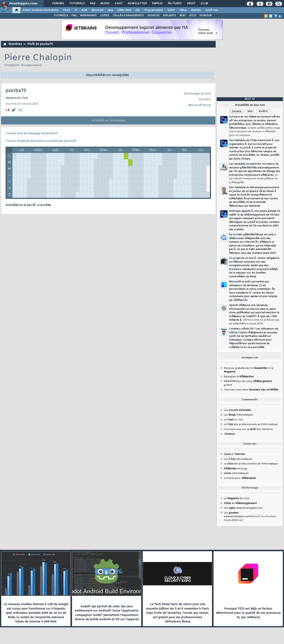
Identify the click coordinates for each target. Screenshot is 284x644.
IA (76, 10)
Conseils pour (240, 478)
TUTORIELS (61, 16)
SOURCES (153, 16)
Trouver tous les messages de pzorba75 (32, 134)
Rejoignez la (239, 377)
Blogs (105, 4)
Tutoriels (77, 4)
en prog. (236, 469)
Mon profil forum (200, 105)
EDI (138, 10)
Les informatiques (239, 415)
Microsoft (97, 10)
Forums (58, 4)
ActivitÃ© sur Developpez (108, 121)
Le (228, 420)
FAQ (93, 4)
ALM (84, 10)
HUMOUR (206, 16)
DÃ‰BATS (170, 16)
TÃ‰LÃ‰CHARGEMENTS (128, 16)
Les (237, 410)
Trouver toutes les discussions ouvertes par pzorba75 (41, 141)
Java (110, 10)
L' (229, 434)
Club (204, 4)
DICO (193, 16)
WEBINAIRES (88, 16)
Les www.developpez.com (243, 508)
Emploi (157, 4)
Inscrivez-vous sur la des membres (248, 429)
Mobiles (196, 10)
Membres (15, 44)
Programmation (154, 10)
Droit (191, 4)
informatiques (236, 473)
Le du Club (237, 498)
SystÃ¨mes (212, 10)
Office (183, 10)
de (240, 503)
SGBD (171, 10)
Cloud (66, 10)
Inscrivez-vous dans (251, 390)
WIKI (183, 16)
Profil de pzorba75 (40, 44)
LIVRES (105, 16)
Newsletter (137, 4)
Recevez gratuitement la (246, 368)
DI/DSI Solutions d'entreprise (40, 10)
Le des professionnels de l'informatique (251, 424)
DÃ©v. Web (124, 10)
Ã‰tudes (175, 4)
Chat (119, 4)
